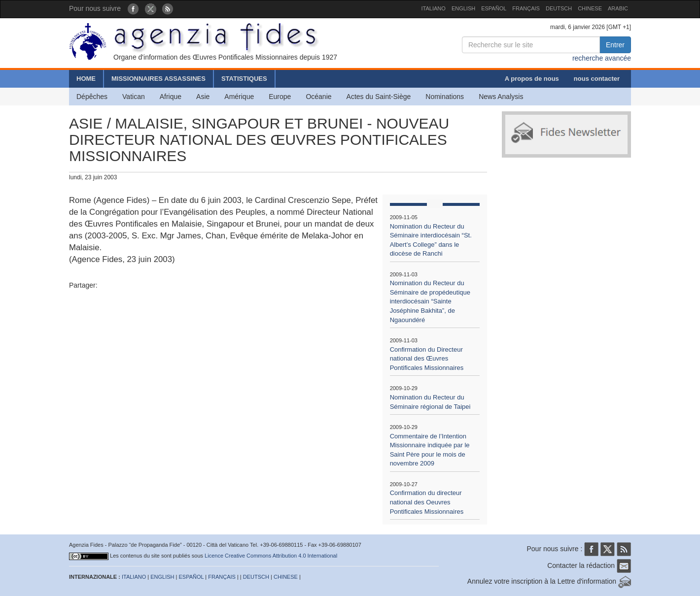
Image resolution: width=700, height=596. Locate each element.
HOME (86, 79)
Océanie (318, 97)
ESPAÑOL (494, 8)
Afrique (171, 97)
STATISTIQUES (244, 79)
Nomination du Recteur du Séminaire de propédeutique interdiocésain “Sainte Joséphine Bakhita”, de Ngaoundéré (430, 301)
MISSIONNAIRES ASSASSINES (158, 79)
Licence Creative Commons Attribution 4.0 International (271, 556)
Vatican (134, 97)
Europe (280, 97)
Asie (203, 97)
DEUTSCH (559, 8)
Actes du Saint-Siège (379, 97)
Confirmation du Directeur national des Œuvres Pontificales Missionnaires (427, 359)
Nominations (445, 97)
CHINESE (590, 8)
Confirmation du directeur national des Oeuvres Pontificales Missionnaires (427, 502)
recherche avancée (602, 58)
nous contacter (597, 79)
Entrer (615, 45)
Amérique (239, 97)
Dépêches (92, 97)
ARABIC (618, 8)
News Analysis (501, 97)
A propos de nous (532, 79)
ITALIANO (434, 8)
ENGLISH (463, 8)
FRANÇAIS (526, 8)
